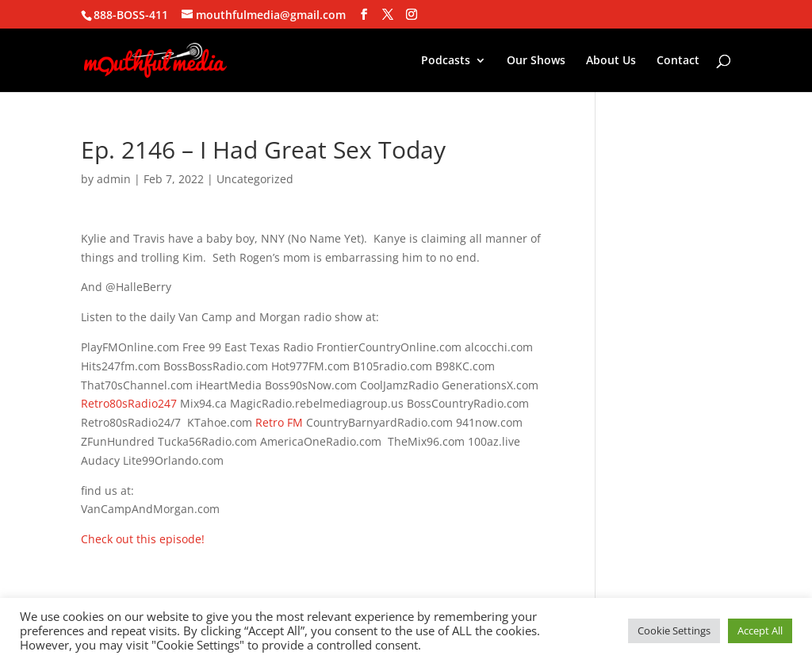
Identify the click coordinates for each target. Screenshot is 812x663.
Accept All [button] (760, 630)
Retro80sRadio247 (129, 403)
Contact (678, 61)
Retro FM (279, 422)
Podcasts (446, 61)
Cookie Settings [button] (674, 630)
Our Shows (536, 61)
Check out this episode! (143, 539)
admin (114, 179)
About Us (611, 61)
